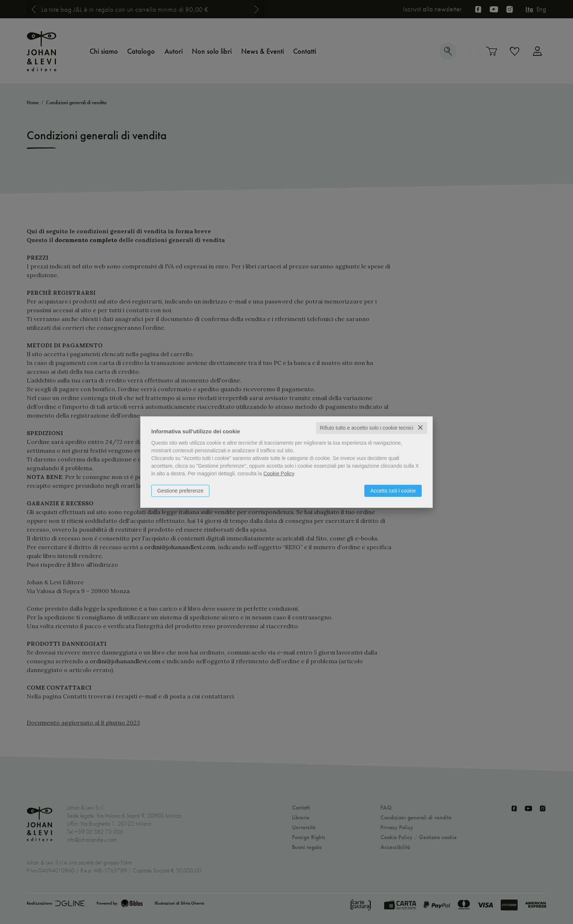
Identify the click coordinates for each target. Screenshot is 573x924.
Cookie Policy (279, 474)
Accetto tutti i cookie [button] (393, 491)
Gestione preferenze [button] (180, 491)
